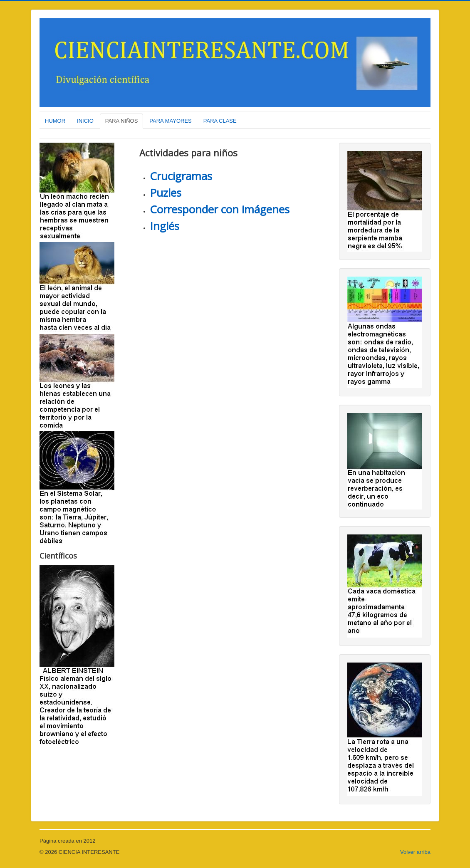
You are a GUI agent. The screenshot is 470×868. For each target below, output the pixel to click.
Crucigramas (181, 176)
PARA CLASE (220, 121)
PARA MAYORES (170, 121)
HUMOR (55, 121)
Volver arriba (415, 852)
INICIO (85, 121)
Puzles (166, 193)
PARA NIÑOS (122, 121)
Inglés (164, 226)
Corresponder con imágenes (220, 209)
